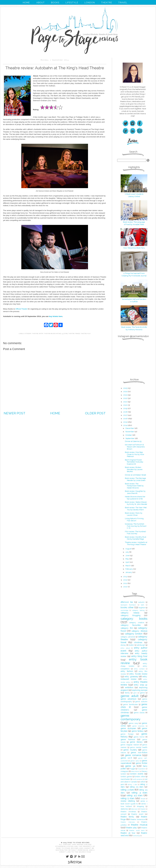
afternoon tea (127, 602)
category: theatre (31, 334)
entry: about (125, 648)
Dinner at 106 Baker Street (135, 475)
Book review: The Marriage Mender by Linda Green (135, 479)
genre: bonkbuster (131, 704)
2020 (126, 405)
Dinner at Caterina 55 (133, 441)
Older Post (95, 413)
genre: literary (136, 742)
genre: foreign (127, 734)
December (130, 428)
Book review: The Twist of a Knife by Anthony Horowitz (134, 327)
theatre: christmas (128, 812)
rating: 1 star (132, 784)
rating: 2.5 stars (137, 787)
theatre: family (127, 817)
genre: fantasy (138, 731)
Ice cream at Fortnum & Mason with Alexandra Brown (135, 447)
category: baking (138, 610)
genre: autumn (141, 702)
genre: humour (128, 739)
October (129, 435)
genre (142, 693)
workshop (136, 836)
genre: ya (130, 766)
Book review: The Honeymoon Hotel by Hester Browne (134, 486)
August (129, 549)
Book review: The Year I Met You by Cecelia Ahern (136, 509)
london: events (137, 774)
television (134, 809)
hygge (133, 769)
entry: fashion (127, 671)
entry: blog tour (139, 656)
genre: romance (133, 755)
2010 (126, 587)
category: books (134, 619)
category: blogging (131, 615)
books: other (127, 607)
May (127, 559)
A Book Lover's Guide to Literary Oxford (134, 194)
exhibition (129, 687)
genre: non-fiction (139, 752)
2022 (126, 398)
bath (143, 605)
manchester (125, 779)
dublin (131, 645)
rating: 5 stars (128, 798)
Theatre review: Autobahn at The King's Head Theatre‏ (136, 543)
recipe (143, 799)
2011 (125, 583)
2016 (126, 419)
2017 (125, 415)
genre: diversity (138, 726)
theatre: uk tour (128, 833)
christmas (138, 642)
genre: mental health (139, 747)
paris (123, 784)
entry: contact (139, 669)
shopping (140, 806)
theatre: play (86, 334)
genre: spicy (135, 761)
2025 (126, 388)
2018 (126, 412)
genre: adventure (128, 699)
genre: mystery (130, 750)
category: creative (137, 623)
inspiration (141, 769)
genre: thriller (142, 763)
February (129, 569)
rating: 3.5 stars (62, 334)
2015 (125, 422)
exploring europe (140, 690)
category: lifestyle (139, 631)
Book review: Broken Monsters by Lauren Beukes (134, 469)
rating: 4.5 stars (135, 795)
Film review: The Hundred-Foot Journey (136, 533)
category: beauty (130, 613)
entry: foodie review (138, 674)
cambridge (124, 610)
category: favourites (131, 625)
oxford (143, 782)
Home (55, 413)
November (130, 432)
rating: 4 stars (139, 793)
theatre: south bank (137, 830)
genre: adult (130, 696)
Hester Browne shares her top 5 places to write (135, 498)
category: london (134, 634)
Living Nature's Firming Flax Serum (134, 520)
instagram (125, 771)
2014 (126, 425)
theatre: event (137, 814)
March (128, 566)
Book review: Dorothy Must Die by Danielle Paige (136, 538)
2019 (126, 408)
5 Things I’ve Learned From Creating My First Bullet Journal (134, 273)
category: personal (128, 637)
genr (135, 693)
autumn (141, 602)
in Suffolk (134, 302)
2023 (126, 395)
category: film (127, 628)
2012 (125, 580)
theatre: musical (139, 825)
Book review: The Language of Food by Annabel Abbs (134, 222)
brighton (142, 608)
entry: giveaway (131, 677)
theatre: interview (128, 822)
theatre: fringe (74, 334)
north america (138, 779)
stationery (125, 809)
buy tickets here (56, 316)
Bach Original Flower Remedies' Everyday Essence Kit (134, 462)
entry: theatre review (47, 334)
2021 (125, 402)
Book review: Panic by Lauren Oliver (134, 514)
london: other (140, 777)
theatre (143, 809)
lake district (135, 771)
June (128, 556)
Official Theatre (21, 309)
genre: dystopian (128, 728)
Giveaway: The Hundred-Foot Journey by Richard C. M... (136, 526)
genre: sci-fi (126, 758)
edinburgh (141, 645)
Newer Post (15, 413)
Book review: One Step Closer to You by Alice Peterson (134, 454)
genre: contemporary (131, 717)
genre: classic (139, 713)
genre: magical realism (130, 745)
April (128, 562)
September (130, 438)
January (129, 572)
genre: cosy (133, 723)
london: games (126, 777)
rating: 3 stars (127, 790)
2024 (126, 391)
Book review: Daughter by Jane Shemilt (135, 492)
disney (123, 645)
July (127, 552)
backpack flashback (128, 605)
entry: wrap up (141, 685)
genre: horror (139, 737)
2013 (125, 577)
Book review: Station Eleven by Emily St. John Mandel (136, 503)
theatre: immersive (138, 819)
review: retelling (128, 801)
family (127, 693)
